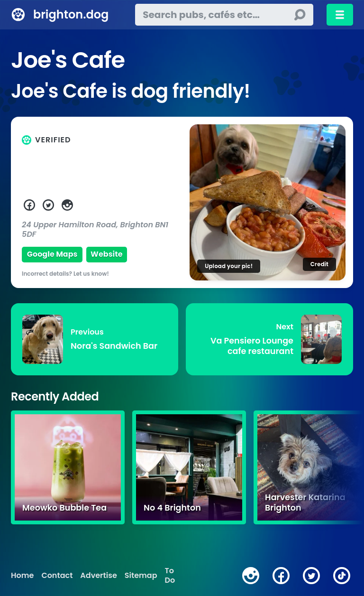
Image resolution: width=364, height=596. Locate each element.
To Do (170, 576)
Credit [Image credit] (319, 264)
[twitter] (311, 576)
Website (107, 254)
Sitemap (141, 576)
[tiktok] (342, 576)
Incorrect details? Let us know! (65, 274)
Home (22, 576)
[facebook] (281, 576)
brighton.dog (71, 14)
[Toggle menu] (340, 15)
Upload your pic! (229, 266)
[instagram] (251, 576)
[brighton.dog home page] (18, 15)
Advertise (98, 576)
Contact (57, 576)
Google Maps (52, 254)
